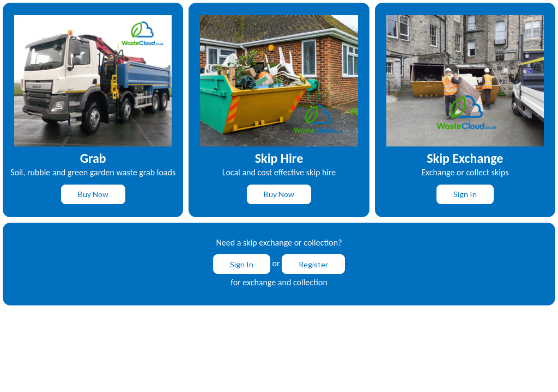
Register (313, 264)
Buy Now (93, 194)
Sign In (465, 194)
